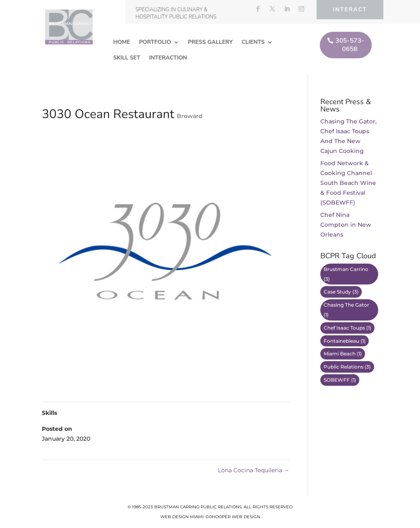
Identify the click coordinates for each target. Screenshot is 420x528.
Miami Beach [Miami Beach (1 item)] (343, 354)
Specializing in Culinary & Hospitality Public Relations (176, 13)
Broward (190, 116)
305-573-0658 (348, 45)
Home (122, 42)
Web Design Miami (182, 517)
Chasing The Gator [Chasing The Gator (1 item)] (346, 310)
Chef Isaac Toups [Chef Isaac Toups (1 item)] (347, 328)
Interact (349, 9)
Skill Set (128, 57)
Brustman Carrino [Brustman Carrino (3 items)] (346, 274)
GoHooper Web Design (233, 517)
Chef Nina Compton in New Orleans (346, 225)
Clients (253, 42)
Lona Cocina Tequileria (254, 470)
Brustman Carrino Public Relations (198, 507)
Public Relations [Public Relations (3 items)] (347, 367)
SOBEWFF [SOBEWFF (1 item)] (340, 380)
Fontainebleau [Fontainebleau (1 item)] (345, 341)
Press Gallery (210, 42)
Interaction (169, 57)
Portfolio (155, 42)
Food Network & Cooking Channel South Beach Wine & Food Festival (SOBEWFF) (348, 183)
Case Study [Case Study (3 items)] (341, 292)
